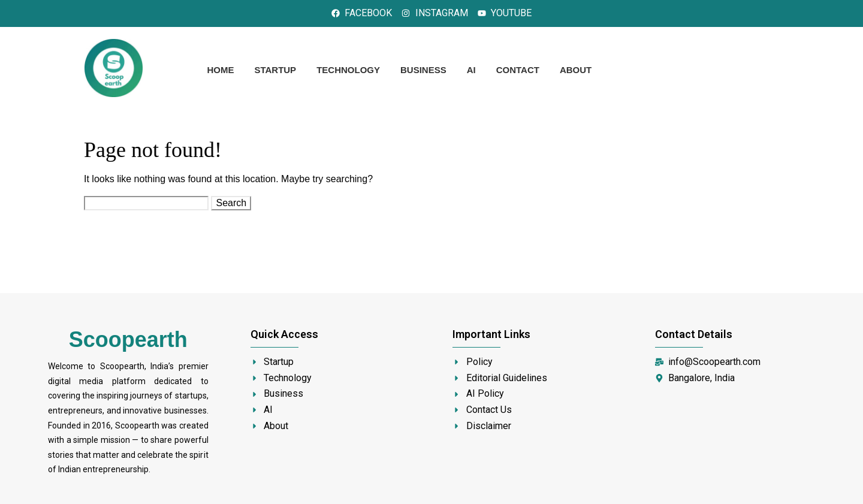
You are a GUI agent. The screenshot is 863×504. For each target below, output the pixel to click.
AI (471, 70)
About (576, 70)
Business (423, 70)
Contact (518, 70)
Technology (348, 70)
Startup (275, 70)
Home (220, 70)
